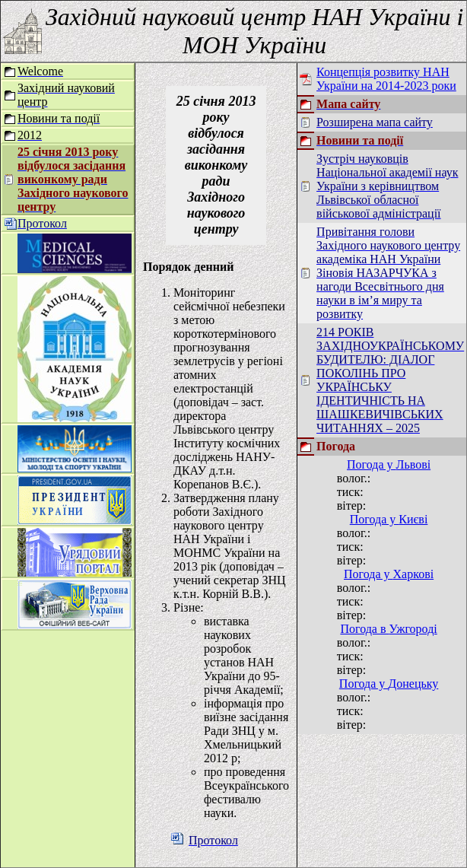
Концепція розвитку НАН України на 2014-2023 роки (386, 79)
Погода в (388, 629)
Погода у (389, 464)
